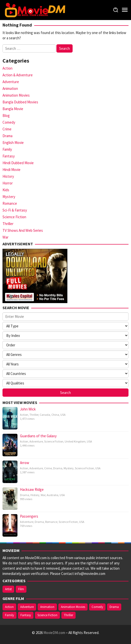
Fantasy (9, 156)
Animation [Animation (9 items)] (47, 607)
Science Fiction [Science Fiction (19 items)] (47, 615)
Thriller (8, 224)
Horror (8, 183)
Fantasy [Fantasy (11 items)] (26, 615)
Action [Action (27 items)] (9, 607)
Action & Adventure (18, 75)
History (8, 176)
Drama (7, 136)
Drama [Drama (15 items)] (114, 607)
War (5, 237)
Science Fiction (14, 217)
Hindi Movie (11, 170)
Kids (6, 190)
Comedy (9, 122)
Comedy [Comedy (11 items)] (97, 607)
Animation (10, 88)
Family (7, 149)
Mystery (9, 197)
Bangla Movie (13, 109)
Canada (45, 415)
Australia (53, 495)
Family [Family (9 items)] (9, 615)
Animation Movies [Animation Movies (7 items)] (73, 607)
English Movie (13, 143)
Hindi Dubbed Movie (18, 163)
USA (63, 415)
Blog (6, 116)
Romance (10, 203)
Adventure (11, 82)
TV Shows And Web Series (23, 230)
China (55, 415)
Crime (7, 129)
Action (7, 68)
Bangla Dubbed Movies (20, 102)
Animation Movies (16, 95)
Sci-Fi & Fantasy (15, 210)
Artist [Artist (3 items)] (8, 589)
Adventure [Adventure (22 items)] (27, 607)
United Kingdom (75, 441)
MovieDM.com (54, 633)
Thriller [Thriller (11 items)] (68, 615)
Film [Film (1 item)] (21, 589)
